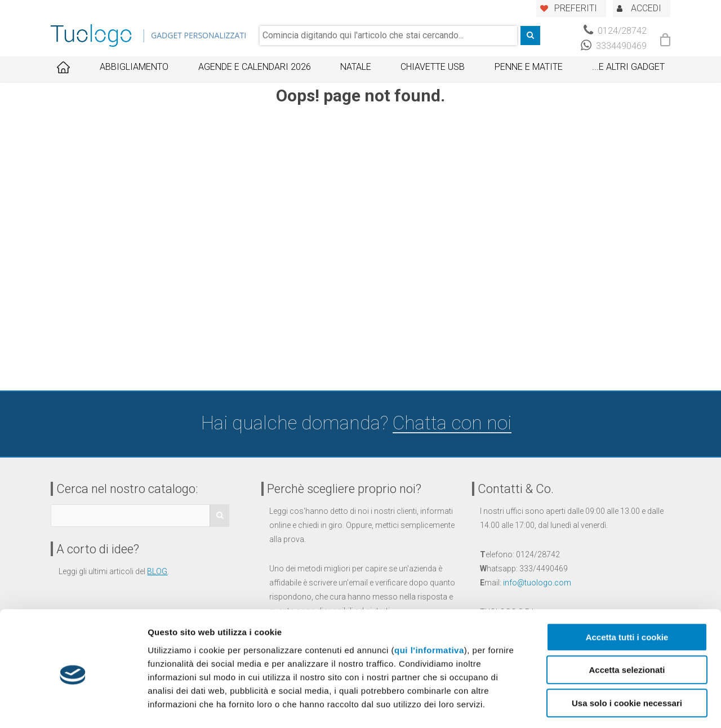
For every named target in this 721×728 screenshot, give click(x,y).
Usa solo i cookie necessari (627, 656)
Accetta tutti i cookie (627, 590)
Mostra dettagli (590, 706)
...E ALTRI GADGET (628, 67)
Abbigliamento (134, 67)
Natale (356, 67)
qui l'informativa (429, 603)
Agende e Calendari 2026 (255, 67)
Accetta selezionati (627, 623)
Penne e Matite (529, 67)
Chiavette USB (433, 67)
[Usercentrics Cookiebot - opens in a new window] (73, 706)
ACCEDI (646, 8)
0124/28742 (615, 31)
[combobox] (388, 35)
